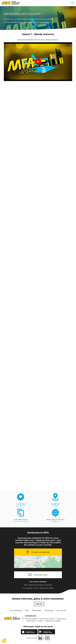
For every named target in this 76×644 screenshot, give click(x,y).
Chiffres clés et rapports (53, 621)
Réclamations (31, 621)
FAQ (27, 610)
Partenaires (37, 610)
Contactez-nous (41, 575)
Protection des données (47, 619)
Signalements (61, 619)
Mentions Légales (31, 619)
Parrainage (49, 610)
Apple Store (30, 632)
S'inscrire (39, 604)
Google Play (47, 632)
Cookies (40, 621)
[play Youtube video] (38, 62)
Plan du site (61, 610)
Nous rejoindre (16, 610)
